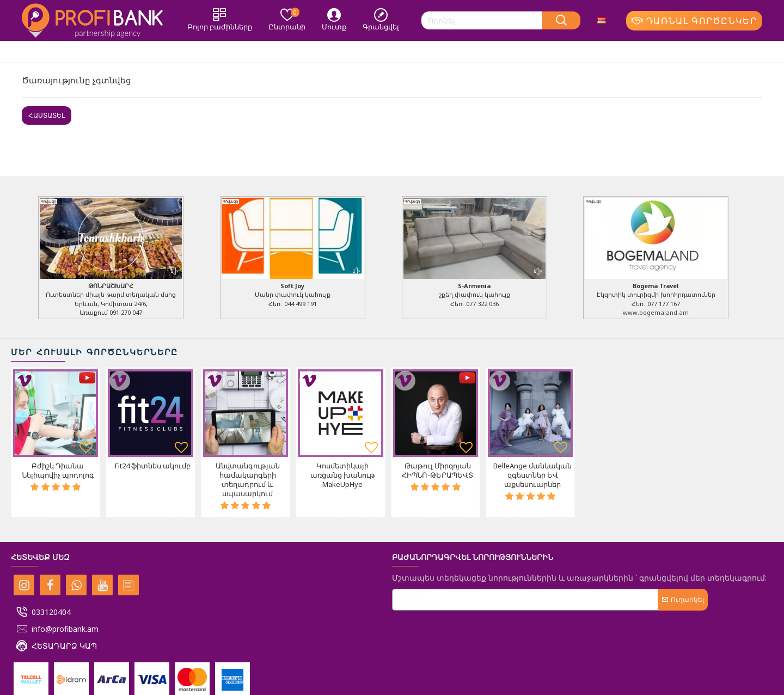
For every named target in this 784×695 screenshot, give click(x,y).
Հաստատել (47, 115)
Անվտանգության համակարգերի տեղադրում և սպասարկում (248, 480)
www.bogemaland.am (656, 312)
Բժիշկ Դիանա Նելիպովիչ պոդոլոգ (58, 471)
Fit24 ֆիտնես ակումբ (153, 466)
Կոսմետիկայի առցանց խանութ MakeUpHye (343, 475)
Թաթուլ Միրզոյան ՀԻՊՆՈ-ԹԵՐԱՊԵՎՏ (437, 471)
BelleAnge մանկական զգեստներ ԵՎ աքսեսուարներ (532, 475)
